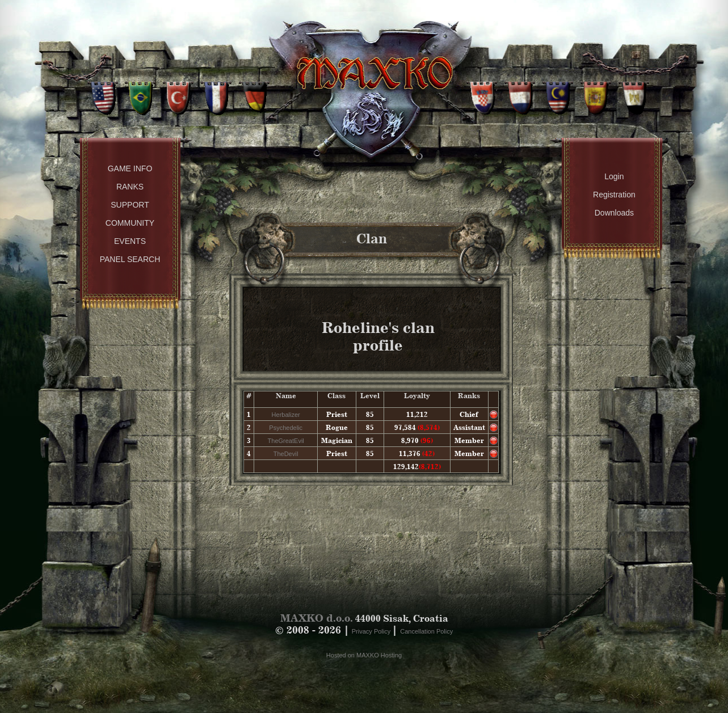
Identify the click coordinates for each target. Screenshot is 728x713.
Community (130, 223)
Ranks (130, 187)
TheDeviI (286, 454)
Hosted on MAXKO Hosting (364, 655)
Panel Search (130, 259)
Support (130, 205)
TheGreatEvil (286, 441)
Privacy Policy (372, 631)
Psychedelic (286, 428)
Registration (614, 195)
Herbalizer (286, 415)
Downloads (614, 213)
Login (614, 176)
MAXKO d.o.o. (317, 618)
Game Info (130, 168)
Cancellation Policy (426, 631)
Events (130, 241)
